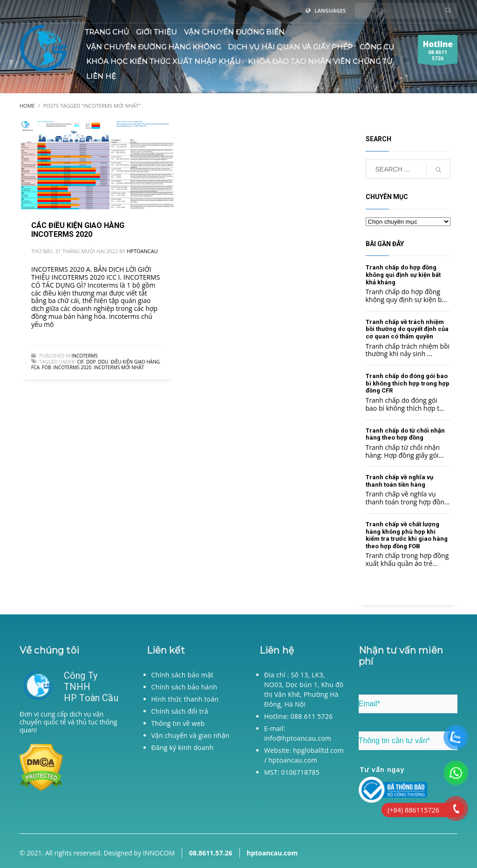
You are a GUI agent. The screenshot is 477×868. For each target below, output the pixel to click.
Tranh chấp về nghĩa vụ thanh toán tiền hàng (399, 481)
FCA (35, 367)
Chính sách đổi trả (180, 711)
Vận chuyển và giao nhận (191, 735)
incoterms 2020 (73, 367)
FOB (46, 367)
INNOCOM (159, 853)
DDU (103, 362)
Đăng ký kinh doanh (183, 747)
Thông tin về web (178, 723)
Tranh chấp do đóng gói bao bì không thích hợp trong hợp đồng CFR (408, 383)
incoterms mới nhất (119, 367)
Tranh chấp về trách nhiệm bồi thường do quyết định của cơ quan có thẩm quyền (407, 329)
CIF (80, 362)
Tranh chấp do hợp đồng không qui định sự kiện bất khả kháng (403, 275)
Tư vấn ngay (382, 770)
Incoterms (85, 356)
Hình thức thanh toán (185, 699)
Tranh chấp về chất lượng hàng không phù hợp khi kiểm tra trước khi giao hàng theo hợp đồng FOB (407, 535)
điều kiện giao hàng (135, 362)
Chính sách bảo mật (183, 675)
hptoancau (142, 251)
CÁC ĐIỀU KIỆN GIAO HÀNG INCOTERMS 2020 (78, 230)
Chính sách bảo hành (184, 687)
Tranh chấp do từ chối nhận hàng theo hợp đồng (405, 434)
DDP (91, 362)
